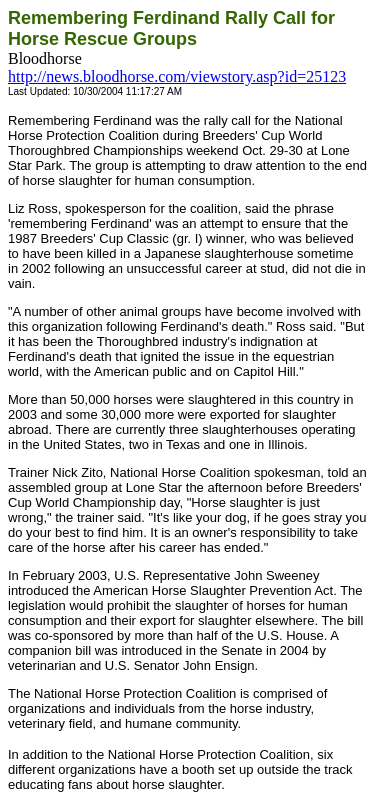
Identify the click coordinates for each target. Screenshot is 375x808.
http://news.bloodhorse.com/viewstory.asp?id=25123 (177, 76)
